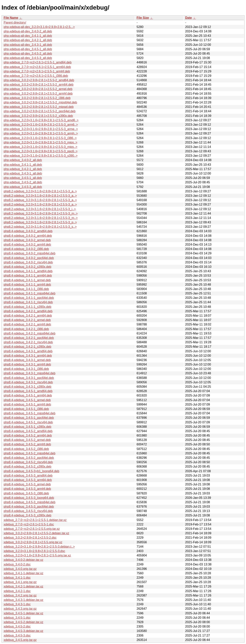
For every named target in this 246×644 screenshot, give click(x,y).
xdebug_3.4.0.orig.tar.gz (20, 569)
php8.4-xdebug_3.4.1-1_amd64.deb (28, 271)
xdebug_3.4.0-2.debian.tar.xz (23, 560)
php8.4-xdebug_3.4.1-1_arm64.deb (28, 276)
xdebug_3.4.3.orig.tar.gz (20, 609)
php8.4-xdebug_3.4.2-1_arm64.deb (28, 316)
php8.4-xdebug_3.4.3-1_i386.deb (26, 369)
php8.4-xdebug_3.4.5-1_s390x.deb (27, 427)
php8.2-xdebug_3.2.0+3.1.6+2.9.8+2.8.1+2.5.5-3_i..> (40, 209)
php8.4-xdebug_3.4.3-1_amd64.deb (28, 351)
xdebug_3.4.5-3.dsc (17, 635)
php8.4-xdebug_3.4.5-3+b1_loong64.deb (31, 471)
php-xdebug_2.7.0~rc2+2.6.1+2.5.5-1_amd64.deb (38, 62)
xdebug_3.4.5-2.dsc (17, 626)
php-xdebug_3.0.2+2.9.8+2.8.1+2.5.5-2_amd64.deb (39, 80)
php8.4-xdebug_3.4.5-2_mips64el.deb (30, 453)
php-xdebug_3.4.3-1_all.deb (23, 173)
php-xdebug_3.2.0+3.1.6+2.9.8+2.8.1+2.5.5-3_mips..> (40, 142)
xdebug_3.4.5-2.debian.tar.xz (23, 622)
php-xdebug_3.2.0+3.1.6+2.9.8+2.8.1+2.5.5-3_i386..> (40, 138)
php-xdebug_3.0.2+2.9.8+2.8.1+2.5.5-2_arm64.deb (38, 85)
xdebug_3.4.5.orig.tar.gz (20, 640)
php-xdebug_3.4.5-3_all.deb (23, 187)
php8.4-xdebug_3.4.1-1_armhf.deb (27, 285)
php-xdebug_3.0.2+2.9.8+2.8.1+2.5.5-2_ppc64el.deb (40, 111)
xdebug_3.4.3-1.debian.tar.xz (23, 600)
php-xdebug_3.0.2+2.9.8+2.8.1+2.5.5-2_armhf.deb (38, 94)
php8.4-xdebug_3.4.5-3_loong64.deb (29, 498)
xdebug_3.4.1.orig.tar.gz (20, 582)
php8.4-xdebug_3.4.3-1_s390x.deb (27, 387)
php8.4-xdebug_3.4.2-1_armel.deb (27, 320)
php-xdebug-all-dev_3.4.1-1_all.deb (28, 36)
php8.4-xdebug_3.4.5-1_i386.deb (26, 409)
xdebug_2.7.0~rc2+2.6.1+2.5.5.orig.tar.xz (32, 529)
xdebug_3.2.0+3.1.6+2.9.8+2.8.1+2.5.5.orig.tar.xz (37, 555)
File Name (11, 18)
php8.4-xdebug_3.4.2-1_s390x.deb (27, 347)
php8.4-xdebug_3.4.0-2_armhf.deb (27, 245)
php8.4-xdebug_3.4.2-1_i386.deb (26, 329)
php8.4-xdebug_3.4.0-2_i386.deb (26, 249)
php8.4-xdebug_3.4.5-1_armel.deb (27, 400)
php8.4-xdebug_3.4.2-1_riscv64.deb (28, 342)
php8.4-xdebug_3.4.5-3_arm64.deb (28, 480)
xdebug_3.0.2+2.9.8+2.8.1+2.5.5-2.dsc (30, 538)
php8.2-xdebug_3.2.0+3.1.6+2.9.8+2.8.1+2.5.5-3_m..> (41, 213)
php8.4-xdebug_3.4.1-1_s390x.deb (27, 307)
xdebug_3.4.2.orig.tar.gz (20, 595)
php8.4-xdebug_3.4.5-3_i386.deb (26, 493)
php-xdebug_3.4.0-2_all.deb (23, 160)
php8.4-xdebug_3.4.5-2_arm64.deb (28, 435)
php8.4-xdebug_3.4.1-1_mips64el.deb (30, 293)
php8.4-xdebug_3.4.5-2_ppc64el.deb (29, 458)
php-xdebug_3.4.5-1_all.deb (23, 178)
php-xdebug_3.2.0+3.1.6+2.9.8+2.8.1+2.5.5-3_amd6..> (41, 120)
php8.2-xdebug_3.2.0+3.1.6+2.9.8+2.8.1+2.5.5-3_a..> (40, 191)
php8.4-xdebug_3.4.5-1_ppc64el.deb (29, 418)
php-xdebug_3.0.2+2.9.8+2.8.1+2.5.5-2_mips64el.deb (40, 102)
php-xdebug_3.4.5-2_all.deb (23, 182)
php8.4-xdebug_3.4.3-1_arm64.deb (28, 356)
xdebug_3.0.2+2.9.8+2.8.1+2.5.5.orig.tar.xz (33, 542)
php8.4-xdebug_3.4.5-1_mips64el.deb (30, 413)
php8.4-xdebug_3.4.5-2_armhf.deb (27, 444)
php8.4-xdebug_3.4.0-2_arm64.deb (28, 236)
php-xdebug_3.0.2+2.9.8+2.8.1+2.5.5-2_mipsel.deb (39, 107)
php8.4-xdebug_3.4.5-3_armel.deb (27, 484)
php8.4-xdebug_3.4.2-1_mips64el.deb (30, 333)
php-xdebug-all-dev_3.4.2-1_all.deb (28, 40)
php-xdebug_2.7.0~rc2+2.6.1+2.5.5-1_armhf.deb (37, 71)
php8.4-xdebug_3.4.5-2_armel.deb (27, 440)
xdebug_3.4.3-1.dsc (17, 604)
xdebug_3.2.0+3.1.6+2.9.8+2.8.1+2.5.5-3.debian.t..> (39, 547)
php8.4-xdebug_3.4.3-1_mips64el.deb (30, 373)
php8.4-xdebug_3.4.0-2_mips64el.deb (30, 253)
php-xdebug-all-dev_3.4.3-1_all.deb (28, 45)
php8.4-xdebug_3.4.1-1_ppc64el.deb (29, 298)
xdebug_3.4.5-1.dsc (17, 618)
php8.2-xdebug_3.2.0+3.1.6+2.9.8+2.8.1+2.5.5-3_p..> (40, 222)
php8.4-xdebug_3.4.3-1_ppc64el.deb (29, 378)
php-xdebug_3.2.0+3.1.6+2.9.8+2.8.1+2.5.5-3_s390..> (41, 156)
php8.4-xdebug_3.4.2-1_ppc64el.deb (29, 338)
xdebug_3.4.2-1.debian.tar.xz (23, 586)
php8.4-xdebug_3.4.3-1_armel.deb (27, 360)
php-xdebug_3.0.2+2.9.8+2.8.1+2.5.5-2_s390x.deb (38, 116)
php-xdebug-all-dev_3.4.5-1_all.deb (28, 49)
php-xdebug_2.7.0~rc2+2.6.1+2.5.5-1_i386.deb (36, 76)
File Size (143, 18)
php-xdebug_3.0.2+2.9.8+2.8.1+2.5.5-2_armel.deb (38, 89)
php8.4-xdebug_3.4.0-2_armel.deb (27, 240)
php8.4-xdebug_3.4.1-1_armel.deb (27, 280)
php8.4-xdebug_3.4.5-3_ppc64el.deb (29, 507)
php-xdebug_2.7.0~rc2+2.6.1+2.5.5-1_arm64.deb (37, 67)
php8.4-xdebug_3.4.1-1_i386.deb (26, 289)
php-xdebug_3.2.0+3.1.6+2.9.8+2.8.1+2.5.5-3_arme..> (41, 129)
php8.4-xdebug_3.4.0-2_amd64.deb (28, 231)
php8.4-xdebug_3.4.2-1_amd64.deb (28, 311)
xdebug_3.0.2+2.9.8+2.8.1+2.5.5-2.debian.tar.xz (36, 533)
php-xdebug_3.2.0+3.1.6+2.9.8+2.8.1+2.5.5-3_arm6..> (41, 125)
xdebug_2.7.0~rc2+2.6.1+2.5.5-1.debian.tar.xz (35, 520)
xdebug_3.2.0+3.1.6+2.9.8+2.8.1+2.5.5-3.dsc (34, 551)
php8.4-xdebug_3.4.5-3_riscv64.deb (28, 511)
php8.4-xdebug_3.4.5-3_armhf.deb (27, 489)
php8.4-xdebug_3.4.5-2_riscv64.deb (28, 462)
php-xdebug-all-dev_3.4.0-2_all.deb (28, 31)
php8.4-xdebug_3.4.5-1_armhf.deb (27, 404)
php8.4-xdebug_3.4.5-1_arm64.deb (28, 395)
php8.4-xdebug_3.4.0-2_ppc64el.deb (29, 258)
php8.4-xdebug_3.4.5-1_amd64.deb (28, 391)
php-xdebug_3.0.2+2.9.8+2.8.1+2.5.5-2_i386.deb (37, 98)
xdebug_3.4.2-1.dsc (17, 591)
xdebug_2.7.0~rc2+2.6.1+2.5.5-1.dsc (29, 524)
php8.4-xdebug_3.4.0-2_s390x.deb (27, 267)
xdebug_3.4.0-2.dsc (17, 564)
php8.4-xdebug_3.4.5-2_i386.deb (26, 449)
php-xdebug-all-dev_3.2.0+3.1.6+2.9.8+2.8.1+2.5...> (39, 27)
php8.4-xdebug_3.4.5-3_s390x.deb (27, 515)
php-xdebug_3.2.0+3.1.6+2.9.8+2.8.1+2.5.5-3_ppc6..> (41, 151)
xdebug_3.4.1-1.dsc (17, 578)
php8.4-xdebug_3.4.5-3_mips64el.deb (30, 502)
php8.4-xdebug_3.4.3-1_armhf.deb (27, 364)
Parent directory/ (15, 23)
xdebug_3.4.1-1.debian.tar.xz (23, 573)
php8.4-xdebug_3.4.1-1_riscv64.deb (28, 302)
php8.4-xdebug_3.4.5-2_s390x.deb (27, 467)
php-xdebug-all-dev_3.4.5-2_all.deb (28, 54)
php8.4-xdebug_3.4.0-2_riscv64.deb (28, 262)
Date (189, 18)
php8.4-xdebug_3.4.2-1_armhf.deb (27, 324)
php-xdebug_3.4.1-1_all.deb (23, 165)
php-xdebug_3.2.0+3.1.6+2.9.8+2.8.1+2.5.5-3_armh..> (41, 133)
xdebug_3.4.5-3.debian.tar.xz (23, 631)
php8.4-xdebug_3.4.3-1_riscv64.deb (28, 382)
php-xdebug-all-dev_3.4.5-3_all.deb (28, 58)
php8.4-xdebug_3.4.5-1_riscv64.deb (28, 422)
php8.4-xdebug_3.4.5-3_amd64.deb (28, 476)
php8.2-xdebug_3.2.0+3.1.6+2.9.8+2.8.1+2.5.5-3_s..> (40, 227)
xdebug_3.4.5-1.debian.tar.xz (23, 613)
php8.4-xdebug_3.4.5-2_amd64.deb (28, 431)
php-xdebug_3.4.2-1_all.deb (23, 169)
